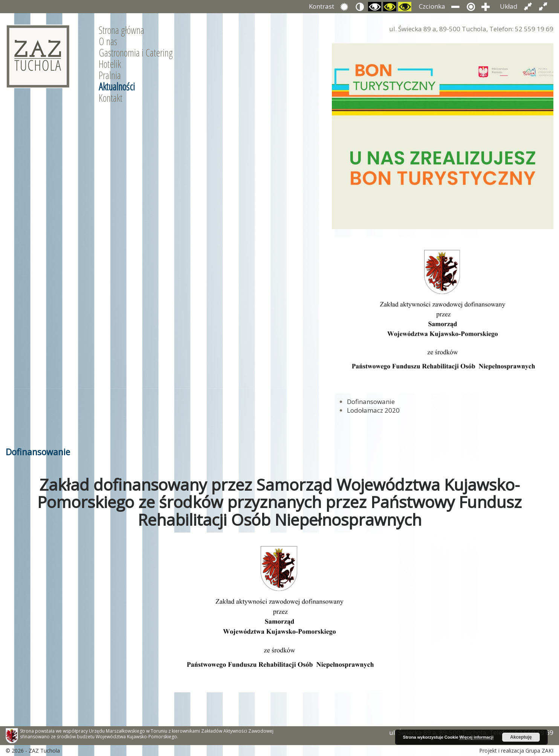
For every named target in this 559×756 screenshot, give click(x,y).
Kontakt (111, 98)
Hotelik (110, 64)
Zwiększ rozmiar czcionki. (486, 7)
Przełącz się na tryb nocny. (360, 7)
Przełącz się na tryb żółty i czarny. (405, 7)
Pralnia (110, 75)
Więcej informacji (477, 737)
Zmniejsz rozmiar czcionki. (456, 7)
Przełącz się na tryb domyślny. (344, 7)
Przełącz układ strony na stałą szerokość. (528, 7)
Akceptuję (521, 737)
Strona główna (121, 30)
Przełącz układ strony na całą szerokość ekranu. (543, 7)
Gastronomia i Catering (136, 53)
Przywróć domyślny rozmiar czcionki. (471, 7)
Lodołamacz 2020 (373, 410)
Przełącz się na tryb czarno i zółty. (390, 7)
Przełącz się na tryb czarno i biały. (375, 7)
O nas (108, 41)
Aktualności (117, 87)
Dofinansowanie (371, 402)
